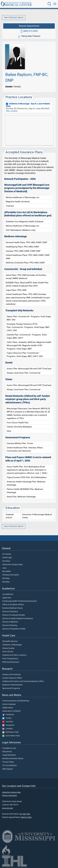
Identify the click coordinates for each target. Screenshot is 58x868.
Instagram (8, 725)
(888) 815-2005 (30, 31)
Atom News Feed (11, 736)
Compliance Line (9, 748)
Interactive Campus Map (12, 565)
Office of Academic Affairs (13, 605)
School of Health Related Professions (18, 619)
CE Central (7, 554)
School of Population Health (14, 629)
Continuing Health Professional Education (20, 601)
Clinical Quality (8, 648)
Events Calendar (9, 704)
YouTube (8, 722)
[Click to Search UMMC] (49, 4)
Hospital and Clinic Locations (14, 655)
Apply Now (7, 598)
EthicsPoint (7, 752)
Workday (6, 582)
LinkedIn (8, 729)
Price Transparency (10, 659)
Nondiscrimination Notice (13, 759)
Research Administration (13, 685)
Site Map (6, 578)
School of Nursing (10, 625)
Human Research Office (12, 678)
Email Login (7, 558)
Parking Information (11, 575)
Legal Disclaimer (9, 755)
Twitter (7, 718)
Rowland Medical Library (13, 608)
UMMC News (8, 708)
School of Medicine (10, 622)
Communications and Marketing (16, 701)
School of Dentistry (10, 612)
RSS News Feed (10, 732)
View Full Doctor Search (14, 17)
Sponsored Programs (11, 688)
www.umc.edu (7, 808)
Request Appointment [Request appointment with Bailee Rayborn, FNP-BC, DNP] (29, 26)
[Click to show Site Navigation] (55, 4)
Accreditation (8, 594)
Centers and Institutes (11, 675)
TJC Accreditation (10, 766)
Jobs (4, 568)
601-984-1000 (25, 814)
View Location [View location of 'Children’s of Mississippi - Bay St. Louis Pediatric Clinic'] (12, 111)
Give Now (6, 561)
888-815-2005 (26, 817)
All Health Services (10, 641)
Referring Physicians (11, 662)
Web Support (8, 769)
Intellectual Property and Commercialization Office (23, 681)
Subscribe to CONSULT (12, 711)
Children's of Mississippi (12, 645)
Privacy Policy (8, 762)
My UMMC (7, 571)
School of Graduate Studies (14, 615)
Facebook (8, 715)
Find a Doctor (8, 652)
